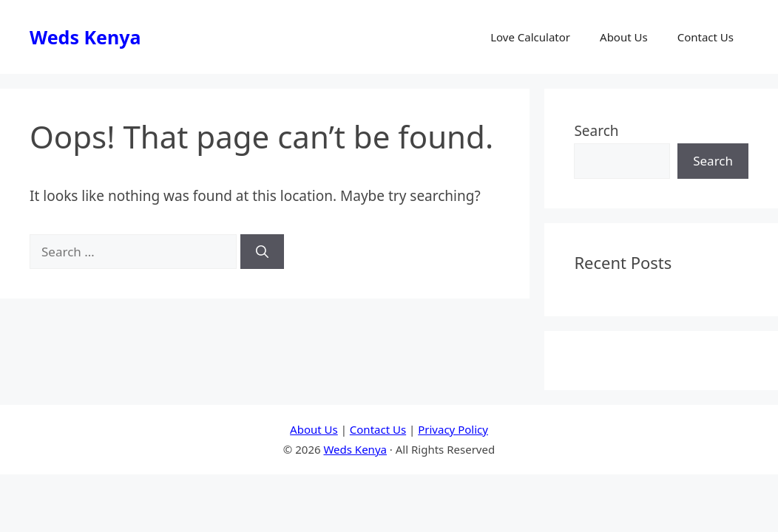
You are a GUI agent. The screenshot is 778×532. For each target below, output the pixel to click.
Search (596, 131)
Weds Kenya (85, 37)
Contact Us (706, 37)
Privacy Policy (453, 429)
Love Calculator (530, 37)
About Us (624, 37)
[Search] (262, 252)
